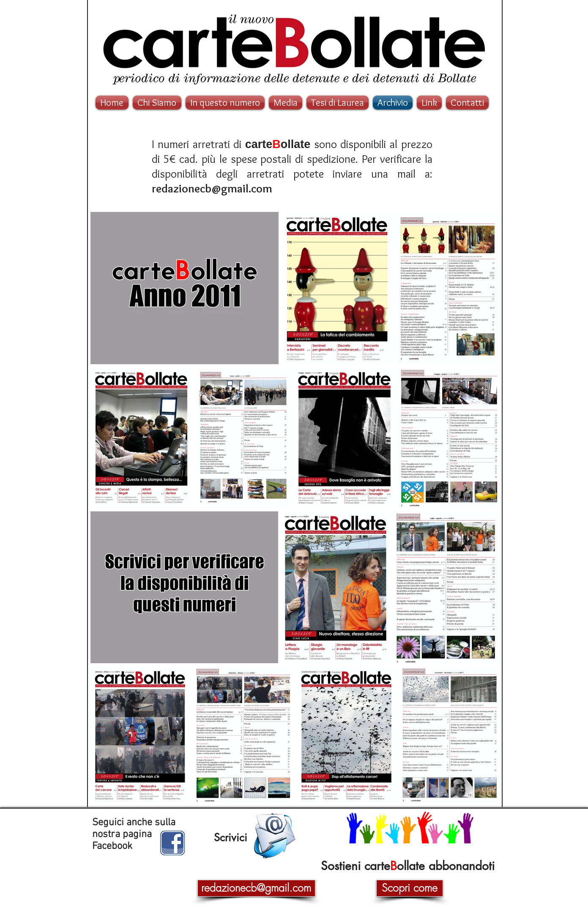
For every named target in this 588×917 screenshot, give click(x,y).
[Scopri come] (410, 888)
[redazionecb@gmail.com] (256, 888)
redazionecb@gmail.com (212, 188)
